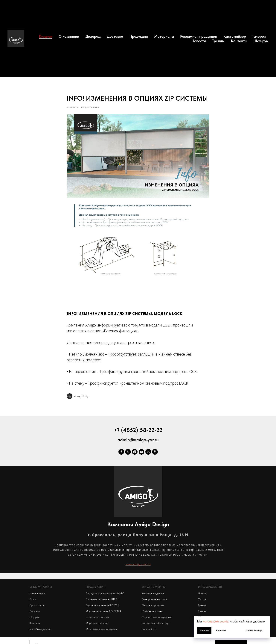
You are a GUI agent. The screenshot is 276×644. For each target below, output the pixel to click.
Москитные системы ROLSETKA (103, 613)
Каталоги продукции (153, 595)
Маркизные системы (97, 625)
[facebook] (121, 453)
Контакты (239, 41)
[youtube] (141, 453)
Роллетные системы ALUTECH (103, 601)
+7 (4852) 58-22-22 (138, 432)
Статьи (202, 601)
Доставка (115, 36)
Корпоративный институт (156, 625)
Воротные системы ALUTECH (102, 607)
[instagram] (135, 453)
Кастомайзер (235, 36)
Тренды (218, 41)
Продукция (139, 36)
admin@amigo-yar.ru (138, 441)
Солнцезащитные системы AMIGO (105, 595)
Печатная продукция (153, 607)
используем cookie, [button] (216, 621)
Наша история (37, 595)
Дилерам (93, 36)
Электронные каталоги (154, 601)
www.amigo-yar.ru (138, 566)
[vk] (148, 453)
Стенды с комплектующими (157, 619)
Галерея (259, 36)
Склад (33, 601)
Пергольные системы (97, 619)
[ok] (155, 453)
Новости (199, 41)
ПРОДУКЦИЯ (96, 589)
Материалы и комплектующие (102, 631)
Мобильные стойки (152, 613)
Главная (46, 36)
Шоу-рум (261, 41)
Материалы (164, 36)
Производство (37, 607)
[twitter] (128, 453)
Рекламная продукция (199, 36)
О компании (69, 36)
